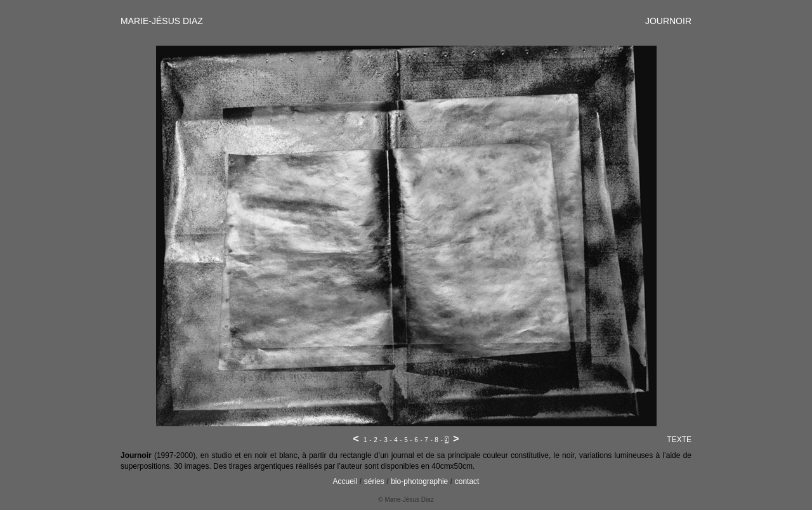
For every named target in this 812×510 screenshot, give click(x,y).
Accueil (345, 481)
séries (374, 481)
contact (467, 481)
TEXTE (679, 440)
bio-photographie (419, 481)
